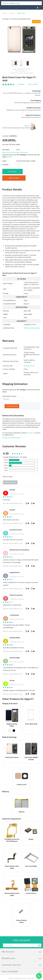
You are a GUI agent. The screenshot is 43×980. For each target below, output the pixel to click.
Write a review (33, 84)
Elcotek (32, 978)
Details (9, 157)
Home (5, 13)
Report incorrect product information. (15, 152)
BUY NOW (12, 171)
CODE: (4, 161)
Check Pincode (12, 406)
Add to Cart (14, 178)
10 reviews (21, 84)
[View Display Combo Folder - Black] (14, 731)
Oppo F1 (12, 13)
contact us (31, 433)
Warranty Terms (29, 366)
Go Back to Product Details (11, 438)
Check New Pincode (9, 396)
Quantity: (6, 164)
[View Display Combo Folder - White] (10, 731)
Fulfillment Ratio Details (32, 328)
